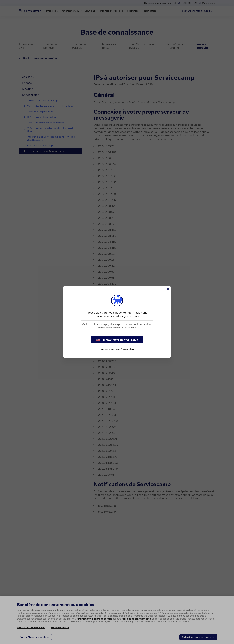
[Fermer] (168, 289)
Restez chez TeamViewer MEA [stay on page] (117, 349)
